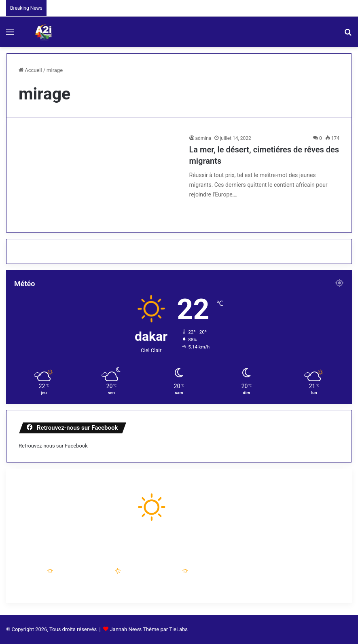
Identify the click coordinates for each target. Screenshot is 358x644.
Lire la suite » (216, 212)
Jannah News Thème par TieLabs (149, 629)
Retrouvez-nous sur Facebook (53, 446)
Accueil (30, 70)
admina (203, 138)
